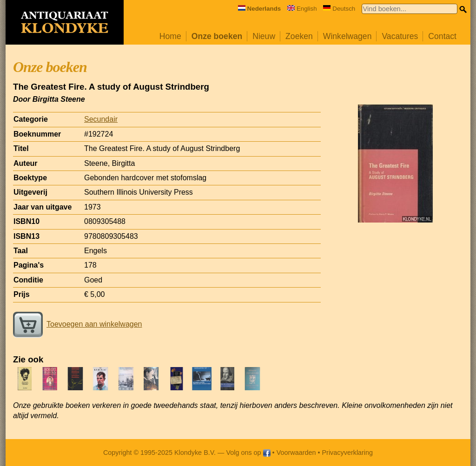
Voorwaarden (296, 453)
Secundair (101, 119)
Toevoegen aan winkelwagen (77, 324)
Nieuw (264, 36)
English (302, 9)
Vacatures (400, 36)
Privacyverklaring (348, 453)
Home (170, 36)
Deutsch (339, 9)
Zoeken (299, 36)
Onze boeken (217, 36)
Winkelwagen (347, 36)
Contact (442, 36)
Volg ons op (248, 453)
